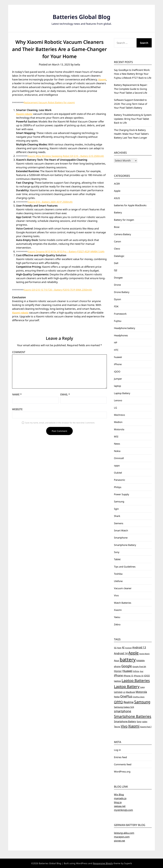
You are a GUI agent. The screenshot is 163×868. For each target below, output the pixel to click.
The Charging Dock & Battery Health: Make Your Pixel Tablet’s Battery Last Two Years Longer (131, 134)
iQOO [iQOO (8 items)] (147, 676)
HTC (116, 350)
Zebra (117, 624)
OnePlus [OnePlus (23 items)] (126, 696)
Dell (116, 263)
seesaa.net (120, 806)
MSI (116, 436)
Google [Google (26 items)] (127, 666)
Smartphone (121, 538)
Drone (117, 285)
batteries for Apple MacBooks (130, 205)
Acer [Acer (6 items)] (119, 648)
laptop (117, 386)
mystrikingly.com (123, 810)
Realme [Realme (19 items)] (129, 702)
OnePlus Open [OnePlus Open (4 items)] (139, 697)
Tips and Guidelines (125, 567)
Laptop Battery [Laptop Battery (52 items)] (127, 686)
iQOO (117, 371)
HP (116, 343)
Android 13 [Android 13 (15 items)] (139, 647)
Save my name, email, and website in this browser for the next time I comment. (60, 430)
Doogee (118, 278)
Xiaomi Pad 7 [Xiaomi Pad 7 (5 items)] (146, 727)
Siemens (119, 523)
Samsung (119, 501)
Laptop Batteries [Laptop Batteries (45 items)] (136, 680)
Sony (117, 552)
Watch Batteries (123, 603)
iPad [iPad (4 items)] (142, 671)
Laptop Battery (122, 393)
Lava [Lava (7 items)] (142, 687)
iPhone (118, 364)
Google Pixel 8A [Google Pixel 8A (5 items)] (139, 666)
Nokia (117, 451)
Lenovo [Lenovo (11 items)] (118, 692)
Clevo (117, 249)
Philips (118, 487)
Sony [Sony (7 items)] (139, 722)
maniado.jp (120, 798)
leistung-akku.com (124, 833)
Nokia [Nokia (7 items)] (117, 697)
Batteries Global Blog (81, 16)
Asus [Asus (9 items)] (117, 660)
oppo (117, 465)
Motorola (119, 429)
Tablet (117, 559)
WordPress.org (122, 772)
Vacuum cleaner (123, 588)
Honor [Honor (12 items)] (118, 671)
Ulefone (118, 581)
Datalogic (119, 256)
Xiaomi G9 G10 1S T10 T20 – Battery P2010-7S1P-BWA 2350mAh (61, 297)
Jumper (118, 379)
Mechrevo (119, 415)
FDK (116, 306)
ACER (117, 184)
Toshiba (118, 574)
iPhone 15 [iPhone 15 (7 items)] (128, 676)
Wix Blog (119, 794)
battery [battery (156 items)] (128, 660)
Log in (117, 750)
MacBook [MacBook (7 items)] (130, 692)
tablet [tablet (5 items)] (145, 722)
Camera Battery (122, 234)
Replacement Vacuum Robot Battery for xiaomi (52, 102)
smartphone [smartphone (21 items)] (123, 711)
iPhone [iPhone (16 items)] (118, 675)
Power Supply (122, 494)
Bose (117, 227)
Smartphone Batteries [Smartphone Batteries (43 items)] (133, 716)
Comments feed (123, 764)
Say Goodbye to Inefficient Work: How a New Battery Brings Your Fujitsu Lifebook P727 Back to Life (133, 74)
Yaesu (117, 617)
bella (78, 64)
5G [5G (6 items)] (115, 648)
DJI (116, 270)
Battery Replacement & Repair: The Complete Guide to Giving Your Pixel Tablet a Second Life (131, 89)
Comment (19, 360)
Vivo (116, 595)
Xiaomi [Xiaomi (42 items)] (134, 726)
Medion (118, 422)
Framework (120, 314)
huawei (118, 357)
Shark (117, 516)
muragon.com (122, 837)
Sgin (116, 509)
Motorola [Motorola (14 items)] (141, 692)
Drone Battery (122, 292)
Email (65, 402)
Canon (117, 241)
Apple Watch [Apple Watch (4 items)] (144, 654)
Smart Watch (121, 530)
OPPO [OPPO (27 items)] (118, 702)
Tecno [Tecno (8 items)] (117, 727)
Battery (118, 212)
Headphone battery (125, 328)
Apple (117, 191)
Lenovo (118, 400)
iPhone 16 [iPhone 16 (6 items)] (139, 676)
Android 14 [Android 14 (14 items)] (121, 653)
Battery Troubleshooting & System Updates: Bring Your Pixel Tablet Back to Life (133, 119)
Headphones (121, 335)
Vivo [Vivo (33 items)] (124, 726)
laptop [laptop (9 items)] (117, 681)
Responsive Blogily (103, 863)
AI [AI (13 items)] (123, 647)
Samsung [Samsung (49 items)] (142, 702)
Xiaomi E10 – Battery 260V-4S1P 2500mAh (52, 206)
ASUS (117, 198)
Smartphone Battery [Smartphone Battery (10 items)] (125, 721)
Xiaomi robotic (25, 114)
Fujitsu (118, 321)
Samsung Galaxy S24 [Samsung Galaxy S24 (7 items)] (124, 707)
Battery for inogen (124, 220)
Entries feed (120, 757)
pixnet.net (119, 841)
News (117, 444)
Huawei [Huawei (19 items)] (127, 671)
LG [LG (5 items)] (124, 692)
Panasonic (120, 480)
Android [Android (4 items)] (128, 648)
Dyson (117, 299)
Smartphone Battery (125, 545)
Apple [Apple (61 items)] (133, 653)
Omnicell (119, 458)
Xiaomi (16, 83)
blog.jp (118, 802)
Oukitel (118, 473)
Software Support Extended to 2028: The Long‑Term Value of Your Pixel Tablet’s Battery (131, 104)
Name (17, 402)
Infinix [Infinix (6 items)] (136, 671)
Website (17, 417)
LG (115, 408)
